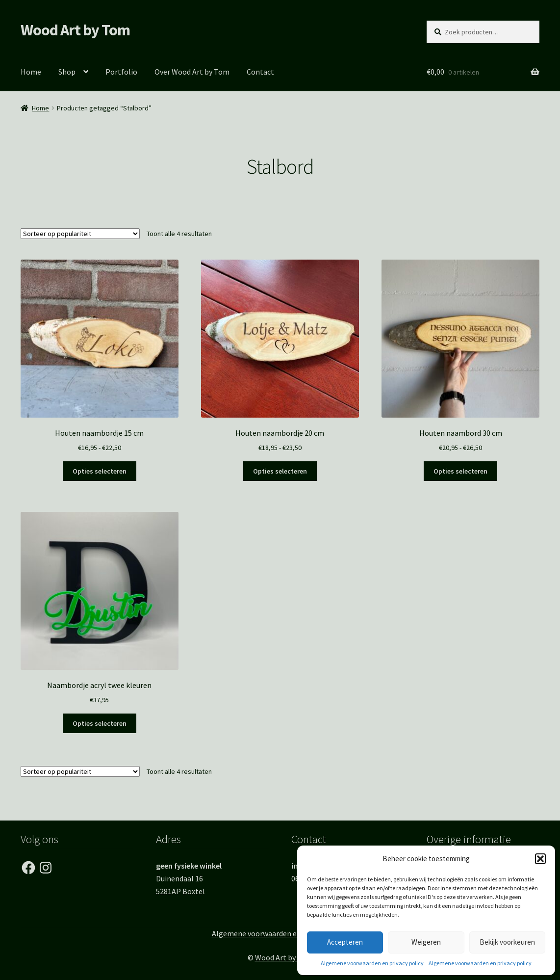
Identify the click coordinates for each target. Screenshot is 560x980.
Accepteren (345, 942)
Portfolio (121, 72)
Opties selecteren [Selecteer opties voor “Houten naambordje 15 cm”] (100, 471)
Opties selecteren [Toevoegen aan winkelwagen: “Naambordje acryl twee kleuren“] (100, 723)
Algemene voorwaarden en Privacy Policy (280, 933)
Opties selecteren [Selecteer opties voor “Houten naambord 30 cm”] (460, 471)
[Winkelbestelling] (80, 234)
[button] (540, 859)
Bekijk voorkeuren (507, 942)
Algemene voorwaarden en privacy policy (372, 963)
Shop (67, 72)
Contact (260, 72)
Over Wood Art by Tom (192, 72)
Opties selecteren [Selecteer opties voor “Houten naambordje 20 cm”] (280, 471)
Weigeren (426, 942)
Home (31, 72)
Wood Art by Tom (75, 30)
